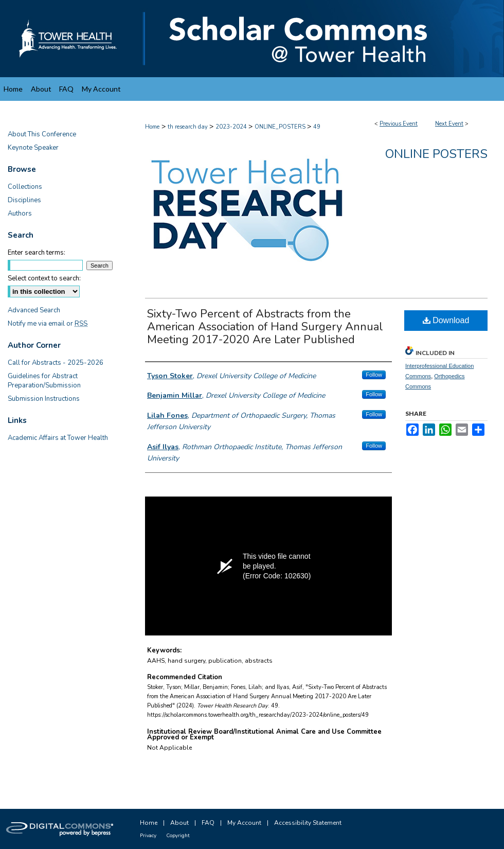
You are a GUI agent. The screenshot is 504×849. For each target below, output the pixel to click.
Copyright (178, 836)
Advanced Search (34, 310)
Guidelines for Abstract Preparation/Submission (44, 381)
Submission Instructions (44, 399)
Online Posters (436, 154)
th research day (188, 127)
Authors (20, 214)
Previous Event (399, 124)
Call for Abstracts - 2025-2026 (56, 363)
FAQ (208, 823)
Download (446, 320)
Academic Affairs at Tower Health (58, 438)
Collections (25, 187)
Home (152, 127)
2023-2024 (232, 127)
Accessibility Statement (308, 823)
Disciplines (24, 200)
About (179, 823)
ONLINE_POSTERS (281, 127)
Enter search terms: (37, 253)
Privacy (148, 836)
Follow (374, 375)
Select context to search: (44, 278)
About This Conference (42, 134)
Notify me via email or (48, 324)
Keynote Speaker (33, 148)
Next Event (449, 124)
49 (317, 127)
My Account (244, 823)
